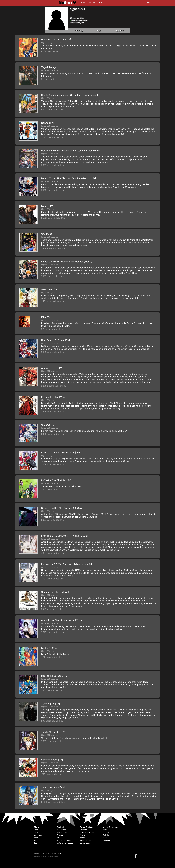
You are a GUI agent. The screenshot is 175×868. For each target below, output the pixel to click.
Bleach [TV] (47, 206)
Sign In (148, 3)
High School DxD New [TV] (55, 340)
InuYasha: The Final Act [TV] (56, 480)
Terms (36, 840)
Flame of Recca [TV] (52, 760)
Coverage (38, 835)
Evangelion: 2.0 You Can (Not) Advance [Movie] (66, 564)
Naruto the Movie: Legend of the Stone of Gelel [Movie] (71, 151)
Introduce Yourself (87, 832)
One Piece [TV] (49, 234)
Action (105, 830)
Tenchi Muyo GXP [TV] (53, 732)
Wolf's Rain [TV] (50, 289)
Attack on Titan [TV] (52, 368)
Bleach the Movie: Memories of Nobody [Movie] (67, 262)
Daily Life (107, 835)
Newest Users (63, 832)
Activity (79, 31)
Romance (106, 840)
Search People (63, 830)
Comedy (106, 832)
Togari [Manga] (49, 67)
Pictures (119, 31)
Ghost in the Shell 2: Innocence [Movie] (62, 620)
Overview (38, 830)
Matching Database (65, 843)
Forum (82, 3)
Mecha (105, 838)
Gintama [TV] (48, 425)
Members (91, 3)
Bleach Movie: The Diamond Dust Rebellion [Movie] (68, 178)
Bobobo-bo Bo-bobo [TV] (55, 676)
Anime (82, 835)
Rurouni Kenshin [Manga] (55, 397)
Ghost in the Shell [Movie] (55, 592)
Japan (82, 838)
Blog (36, 832)
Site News (84, 830)
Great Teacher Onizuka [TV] (56, 39)
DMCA (48, 853)
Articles (60, 835)
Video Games (85, 840)
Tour (36, 843)
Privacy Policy (57, 853)
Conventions (85, 843)
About (99, 31)
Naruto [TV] (47, 123)
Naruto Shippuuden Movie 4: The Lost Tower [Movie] (69, 95)
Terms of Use (39, 853)
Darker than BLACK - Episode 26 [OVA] (62, 508)
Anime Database (64, 840)
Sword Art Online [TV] (53, 787)
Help (100, 3)
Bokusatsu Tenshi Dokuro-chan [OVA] (61, 453)
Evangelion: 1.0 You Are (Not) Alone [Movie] (64, 536)
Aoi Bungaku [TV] (51, 704)
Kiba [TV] (46, 317)
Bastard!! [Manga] (51, 648)
